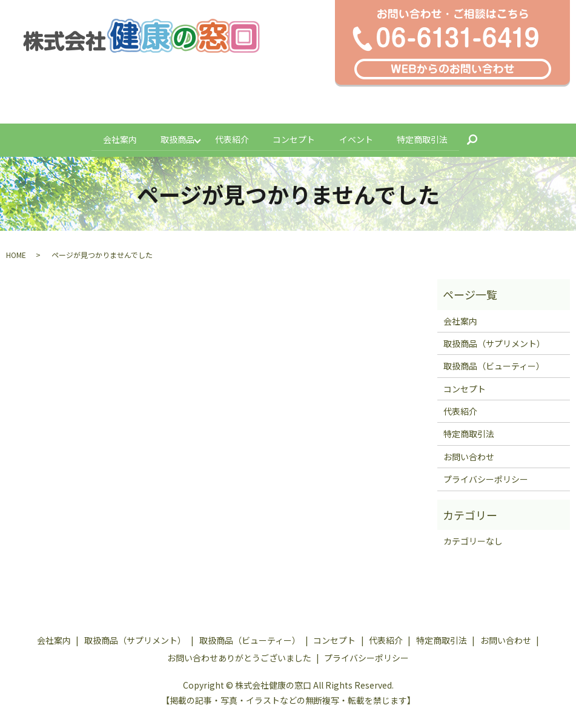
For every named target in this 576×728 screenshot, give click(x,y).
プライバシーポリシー (486, 477)
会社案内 (116, 138)
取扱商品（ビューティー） (494, 364)
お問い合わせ (469, 455)
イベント (358, 138)
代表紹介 (231, 138)
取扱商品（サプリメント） (494, 342)
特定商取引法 (426, 138)
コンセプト (294, 138)
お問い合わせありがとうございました (239, 656)
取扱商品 (176, 138)
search (483, 139)
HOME (16, 253)
